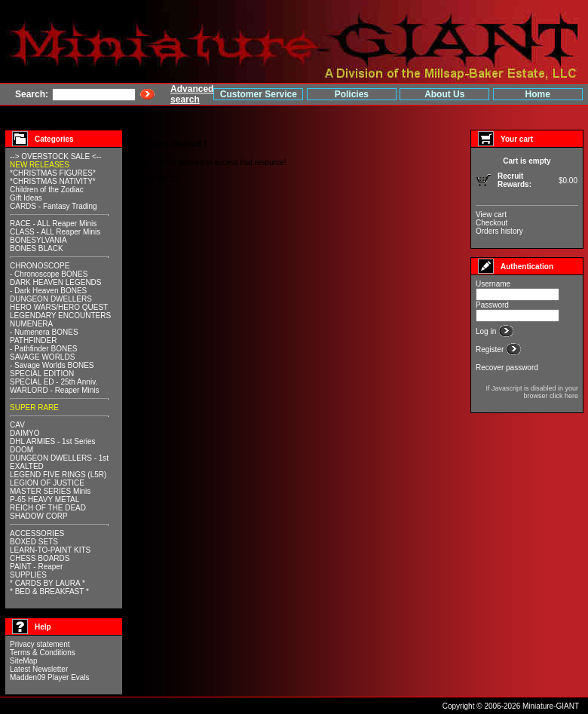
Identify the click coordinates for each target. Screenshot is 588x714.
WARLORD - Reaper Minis (55, 390)
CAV (17, 425)
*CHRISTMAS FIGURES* (53, 173)
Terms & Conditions (43, 653)
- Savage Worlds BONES (52, 365)
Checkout (492, 223)
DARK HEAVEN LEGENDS (56, 282)
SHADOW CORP (39, 516)
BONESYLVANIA (38, 240)
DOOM (21, 450)
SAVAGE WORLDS (42, 357)
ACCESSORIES (37, 533)
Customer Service (259, 94)
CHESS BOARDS (40, 558)
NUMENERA (31, 324)
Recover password (507, 368)
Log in (487, 331)
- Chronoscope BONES (49, 274)
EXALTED (27, 466)
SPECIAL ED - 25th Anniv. (54, 382)
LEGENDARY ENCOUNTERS (60, 316)
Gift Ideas (26, 198)
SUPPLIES (28, 575)
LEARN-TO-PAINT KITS (50, 550)
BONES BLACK (37, 248)
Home (538, 94)
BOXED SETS (34, 542)
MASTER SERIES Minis (50, 491)
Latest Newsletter (39, 669)
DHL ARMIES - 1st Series (53, 441)
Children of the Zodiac (47, 190)
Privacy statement (40, 644)
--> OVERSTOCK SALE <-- (56, 156)
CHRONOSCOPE (40, 266)
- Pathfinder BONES (43, 349)
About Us (444, 94)
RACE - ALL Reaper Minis (53, 224)
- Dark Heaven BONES (48, 291)
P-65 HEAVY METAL (44, 499)
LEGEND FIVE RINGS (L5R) (58, 475)
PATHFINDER (33, 340)
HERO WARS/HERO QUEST (59, 307)
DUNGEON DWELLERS (51, 299)
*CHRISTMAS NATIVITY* (53, 181)
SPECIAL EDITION (42, 374)
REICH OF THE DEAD (48, 508)
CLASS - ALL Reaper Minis (55, 232)
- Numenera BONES (44, 332)
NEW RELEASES (40, 165)
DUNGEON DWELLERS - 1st (59, 458)
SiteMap (24, 661)
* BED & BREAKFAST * (49, 591)
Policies (352, 94)
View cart (491, 215)
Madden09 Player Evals (50, 677)
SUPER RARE (34, 408)
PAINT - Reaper (36, 567)
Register (491, 349)
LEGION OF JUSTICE (47, 483)
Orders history (499, 231)
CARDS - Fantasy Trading (54, 206)
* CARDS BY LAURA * (47, 583)
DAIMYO (24, 433)
